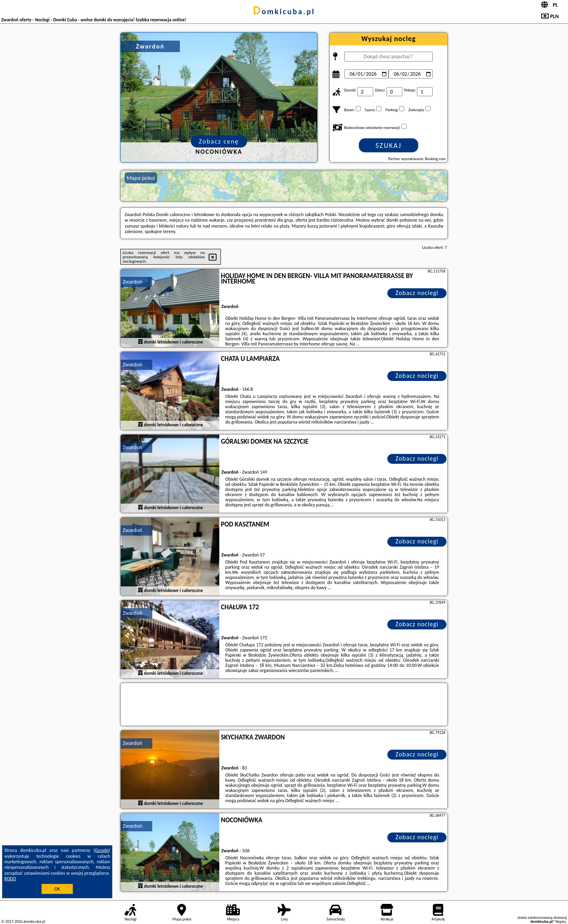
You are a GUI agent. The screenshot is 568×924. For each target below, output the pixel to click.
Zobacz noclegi (417, 293)
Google (102, 850)
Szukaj (389, 146)
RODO (10, 879)
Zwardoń (133, 282)
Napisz (561, 921)
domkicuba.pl (284, 11)
